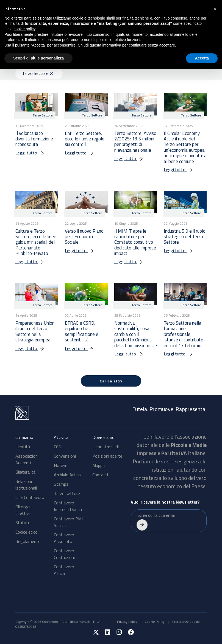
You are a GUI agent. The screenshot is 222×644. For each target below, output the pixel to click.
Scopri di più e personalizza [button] (38, 58)
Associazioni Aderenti (27, 459)
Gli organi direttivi (24, 510)
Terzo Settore (38, 73)
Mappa (98, 465)
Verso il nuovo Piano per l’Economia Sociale (84, 237)
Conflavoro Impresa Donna (68, 506)
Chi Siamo (24, 437)
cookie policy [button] (24, 29)
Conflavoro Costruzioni (64, 554)
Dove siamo (103, 437)
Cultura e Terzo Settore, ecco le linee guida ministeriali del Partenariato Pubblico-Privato (36, 242)
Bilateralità (25, 472)
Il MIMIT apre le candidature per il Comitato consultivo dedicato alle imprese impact (135, 242)
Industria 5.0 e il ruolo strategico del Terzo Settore (185, 237)
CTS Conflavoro (30, 497)
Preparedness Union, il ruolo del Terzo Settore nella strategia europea (35, 331)
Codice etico (27, 532)
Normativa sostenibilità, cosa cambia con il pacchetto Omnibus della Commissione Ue (136, 334)
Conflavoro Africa (64, 570)
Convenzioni (65, 456)
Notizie (61, 465)
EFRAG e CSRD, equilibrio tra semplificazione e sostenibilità (82, 331)
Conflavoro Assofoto (64, 538)
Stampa (61, 484)
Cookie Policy (155, 622)
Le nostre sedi (106, 447)
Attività (61, 437)
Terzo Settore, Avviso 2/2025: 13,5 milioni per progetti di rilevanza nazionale (135, 142)
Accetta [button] (202, 58)
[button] (215, 9)
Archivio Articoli (68, 475)
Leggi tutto (33, 153)
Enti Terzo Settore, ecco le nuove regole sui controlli (85, 139)
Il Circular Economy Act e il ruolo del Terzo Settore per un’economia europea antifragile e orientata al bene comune (185, 147)
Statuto (23, 523)
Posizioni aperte (107, 456)
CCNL (59, 447)
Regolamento (28, 541)
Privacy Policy (127, 622)
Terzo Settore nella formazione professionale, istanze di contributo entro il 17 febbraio (184, 334)
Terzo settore (67, 493)
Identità (23, 447)
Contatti (100, 475)
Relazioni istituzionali (26, 485)
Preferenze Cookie (186, 622)
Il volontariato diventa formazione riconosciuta (34, 139)
